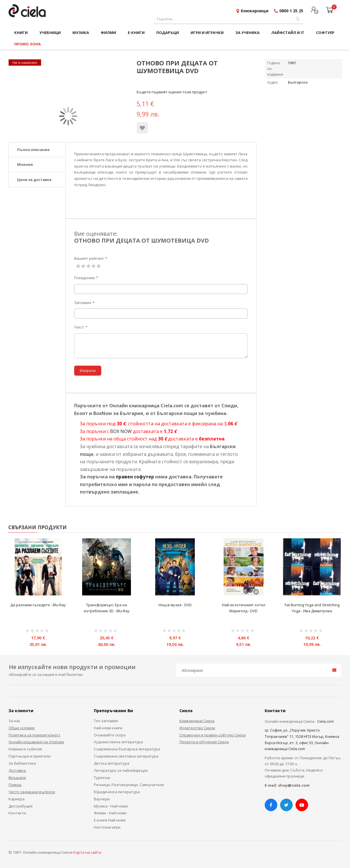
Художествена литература (118, 742)
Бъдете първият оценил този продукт (172, 92)
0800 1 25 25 (291, 11)
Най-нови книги (108, 728)
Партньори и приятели (30, 756)
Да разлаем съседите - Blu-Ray (38, 605)
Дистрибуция (21, 806)
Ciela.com (325, 721)
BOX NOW (121, 431)
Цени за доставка (34, 180)
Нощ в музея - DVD (175, 605)
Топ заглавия (106, 721)
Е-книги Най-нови (110, 820)
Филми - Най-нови (110, 813)
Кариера (17, 799)
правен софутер (135, 477)
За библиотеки (22, 763)
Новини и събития (25, 749)
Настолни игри (107, 827)
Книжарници (255, 11)
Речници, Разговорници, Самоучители (129, 785)
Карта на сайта (87, 852)
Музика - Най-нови (111, 806)
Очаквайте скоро (110, 735)
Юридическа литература (117, 792)
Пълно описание (33, 150)
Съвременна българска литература (127, 749)
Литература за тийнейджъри (121, 770)
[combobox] (229, 19)
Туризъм (102, 778)
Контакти (17, 813)
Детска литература (112, 763)
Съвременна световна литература (126, 756)
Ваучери (102, 799)
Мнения (25, 164)
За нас (14, 721)
